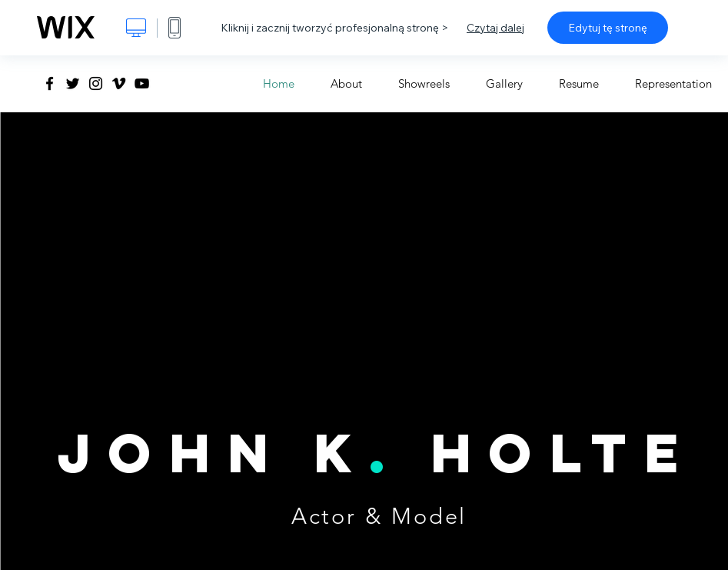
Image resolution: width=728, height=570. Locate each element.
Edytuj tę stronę (608, 28)
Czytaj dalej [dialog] (495, 28)
